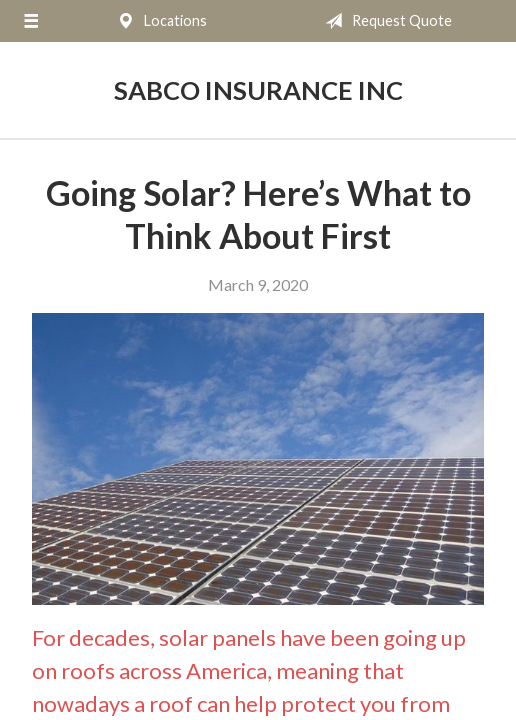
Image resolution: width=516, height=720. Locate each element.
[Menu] (31, 21)
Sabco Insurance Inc (258, 90)
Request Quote (384, 21)
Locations (158, 21)
